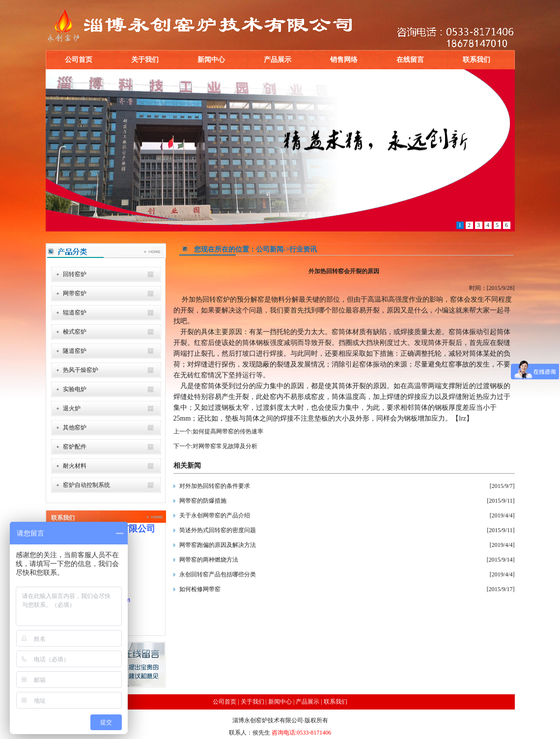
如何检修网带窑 (200, 589)
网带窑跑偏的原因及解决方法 (218, 545)
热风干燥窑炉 (81, 370)
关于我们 (145, 60)
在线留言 (410, 60)
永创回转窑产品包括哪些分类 (218, 574)
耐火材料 (75, 466)
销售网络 (344, 60)
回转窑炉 (75, 274)
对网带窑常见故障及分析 (225, 446)
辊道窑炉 (75, 313)
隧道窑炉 (75, 351)
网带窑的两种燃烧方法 (209, 560)
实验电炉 (75, 389)
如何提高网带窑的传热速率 (228, 431)
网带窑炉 (75, 293)
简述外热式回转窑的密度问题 (218, 530)
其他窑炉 (75, 427)
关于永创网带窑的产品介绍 (215, 515)
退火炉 (72, 408)
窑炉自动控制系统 (86, 485)
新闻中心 (211, 60)
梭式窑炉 (75, 332)
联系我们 (476, 60)
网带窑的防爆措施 (203, 501)
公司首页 (79, 60)
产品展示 (278, 60)
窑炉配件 (75, 447)
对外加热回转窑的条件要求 (215, 486)
